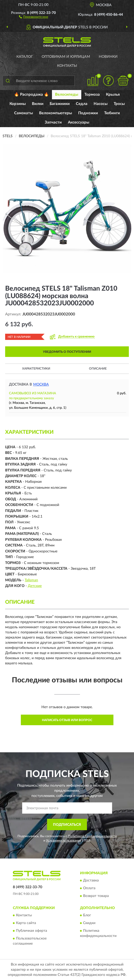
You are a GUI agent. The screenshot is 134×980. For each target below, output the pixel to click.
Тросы (119, 104)
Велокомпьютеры (56, 113)
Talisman (31, 580)
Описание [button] (98, 369)
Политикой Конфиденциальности (92, 836)
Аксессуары (79, 122)
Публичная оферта (32, 931)
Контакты (67, 66)
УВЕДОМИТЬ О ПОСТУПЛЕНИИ (67, 352)
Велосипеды (67, 95)
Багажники (60, 104)
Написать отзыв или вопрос (67, 720)
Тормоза (92, 95)
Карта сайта (26, 923)
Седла (82, 104)
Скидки (89, 923)
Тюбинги (112, 113)
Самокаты (24, 113)
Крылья (113, 95)
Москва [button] (41, 385)
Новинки (108, 57)
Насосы (101, 104)
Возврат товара (96, 896)
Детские (35, 586)
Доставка (91, 880)
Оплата (89, 888)
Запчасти (53, 122)
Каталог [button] (25, 57)
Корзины (18, 104)
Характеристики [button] (36, 369)
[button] (34, 17)
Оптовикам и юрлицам (66, 57)
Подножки (88, 113)
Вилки (38, 104)
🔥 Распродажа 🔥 (32, 95)
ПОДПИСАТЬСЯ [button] (67, 825)
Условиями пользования (64, 840)
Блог (87, 916)
